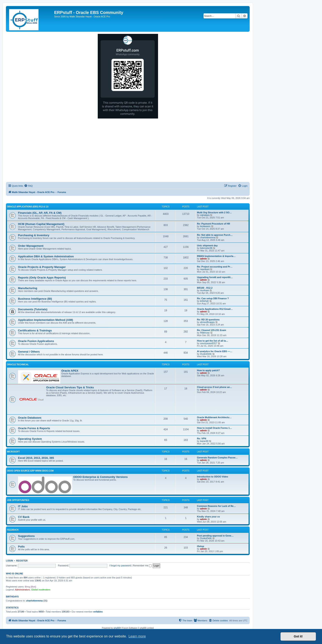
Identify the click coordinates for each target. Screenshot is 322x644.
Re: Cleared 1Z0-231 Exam (212, 330)
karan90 (204, 441)
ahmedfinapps (207, 322)
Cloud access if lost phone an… (215, 387)
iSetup (201, 546)
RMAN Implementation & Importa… (216, 256)
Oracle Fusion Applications (36, 341)
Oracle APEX (70, 371)
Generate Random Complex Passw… (217, 458)
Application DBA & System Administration (46, 256)
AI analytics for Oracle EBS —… (215, 351)
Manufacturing (28, 288)
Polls (21, 547)
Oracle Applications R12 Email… (215, 309)
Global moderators (41, 590)
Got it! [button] (298, 636)
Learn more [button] (137, 636)
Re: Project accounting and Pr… (215, 267)
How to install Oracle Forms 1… (215, 428)
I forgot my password (120, 565)
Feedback (13, 530)
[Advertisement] (128, 150)
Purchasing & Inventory (34, 235)
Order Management (31, 246)
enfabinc (98, 612)
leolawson (205, 226)
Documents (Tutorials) (33, 309)
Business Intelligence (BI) (35, 299)
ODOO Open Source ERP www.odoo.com (30, 471)
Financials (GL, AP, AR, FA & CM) (40, 213)
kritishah (204, 301)
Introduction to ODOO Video (213, 477)
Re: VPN (202, 439)
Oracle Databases (30, 418)
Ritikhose (205, 333)
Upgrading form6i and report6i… (215, 277)
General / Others (29, 352)
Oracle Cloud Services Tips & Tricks (70, 387)
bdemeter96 (206, 248)
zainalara (205, 215)
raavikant (205, 269)
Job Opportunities (18, 500)
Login (9, 561)
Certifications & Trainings (35, 330)
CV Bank (24, 517)
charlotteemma (208, 237)
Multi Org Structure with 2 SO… (214, 212)
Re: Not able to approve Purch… (215, 235)
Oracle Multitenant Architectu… (214, 417)
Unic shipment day (207, 245)
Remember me (142, 565)
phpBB (117, 628)
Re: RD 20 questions (208, 320)
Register (22, 561)
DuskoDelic (206, 354)
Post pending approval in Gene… (215, 536)
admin (204, 259)
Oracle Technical (18, 365)
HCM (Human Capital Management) (41, 224)
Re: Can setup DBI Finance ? (213, 298)
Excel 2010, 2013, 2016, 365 (36, 458)
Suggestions (26, 536)
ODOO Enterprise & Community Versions (100, 477)
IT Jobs (23, 506)
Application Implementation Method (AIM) (45, 320)
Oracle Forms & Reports (34, 428)
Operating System (30, 439)
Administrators (22, 590)
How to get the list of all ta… (213, 341)
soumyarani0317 (209, 343)
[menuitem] (28, 186)
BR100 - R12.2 (205, 288)
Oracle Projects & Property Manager (42, 267)
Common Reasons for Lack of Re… (216, 506)
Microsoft (13, 452)
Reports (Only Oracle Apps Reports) (42, 278)
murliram (205, 290)
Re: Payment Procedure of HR (213, 224)
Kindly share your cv (208, 517)
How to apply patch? (208, 370)
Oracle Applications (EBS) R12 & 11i (28, 207)
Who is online (14, 574)
